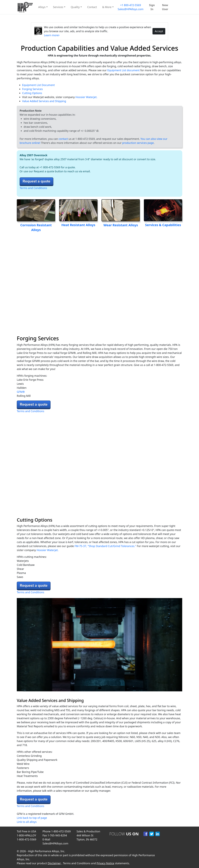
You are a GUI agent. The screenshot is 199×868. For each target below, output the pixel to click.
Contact (92, 7)
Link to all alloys (27, 822)
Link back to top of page (32, 818)
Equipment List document (123, 70)
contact (63, 139)
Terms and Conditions (33, 188)
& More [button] (107, 7)
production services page (138, 143)
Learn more (52, 35)
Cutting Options (32, 93)
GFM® (21, 392)
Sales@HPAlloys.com (131, 9)
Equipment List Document (38, 85)
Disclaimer (54, 863)
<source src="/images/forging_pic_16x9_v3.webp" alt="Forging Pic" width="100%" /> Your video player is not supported (99, 282)
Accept (159, 31)
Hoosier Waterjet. (86, 97)
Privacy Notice (105, 863)
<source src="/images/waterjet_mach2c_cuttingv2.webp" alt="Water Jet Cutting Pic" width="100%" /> (99, 464)
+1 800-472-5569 (130, 5)
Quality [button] (75, 7)
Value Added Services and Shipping (44, 101)
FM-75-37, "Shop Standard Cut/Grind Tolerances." (105, 546)
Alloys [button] (42, 7)
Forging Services (32, 89)
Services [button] (58, 7)
